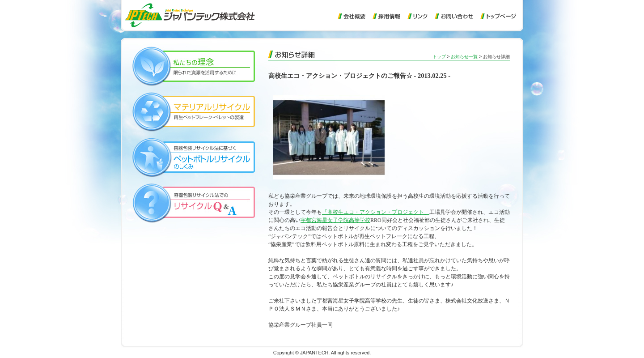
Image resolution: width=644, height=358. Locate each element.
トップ (439, 57)
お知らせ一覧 (464, 57)
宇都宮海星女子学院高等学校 (335, 220)
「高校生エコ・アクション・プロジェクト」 (376, 212)
